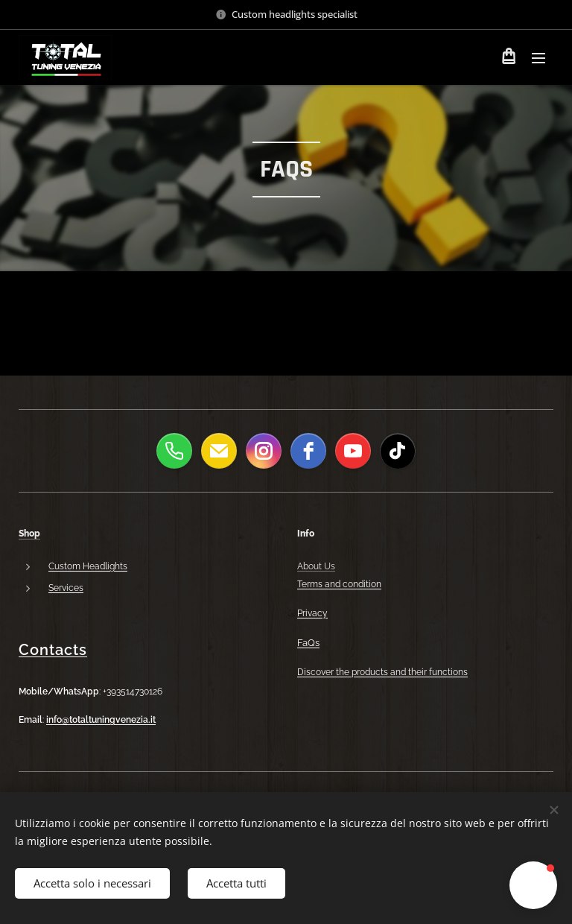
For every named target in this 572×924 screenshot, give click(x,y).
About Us (316, 566)
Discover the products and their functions (382, 672)
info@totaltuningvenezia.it (101, 720)
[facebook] (308, 451)
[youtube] (353, 451)
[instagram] (264, 451)
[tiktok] (398, 451)
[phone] (174, 451)
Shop (29, 534)
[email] (219, 451)
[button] (533, 885)
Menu (538, 58)
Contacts (53, 650)
